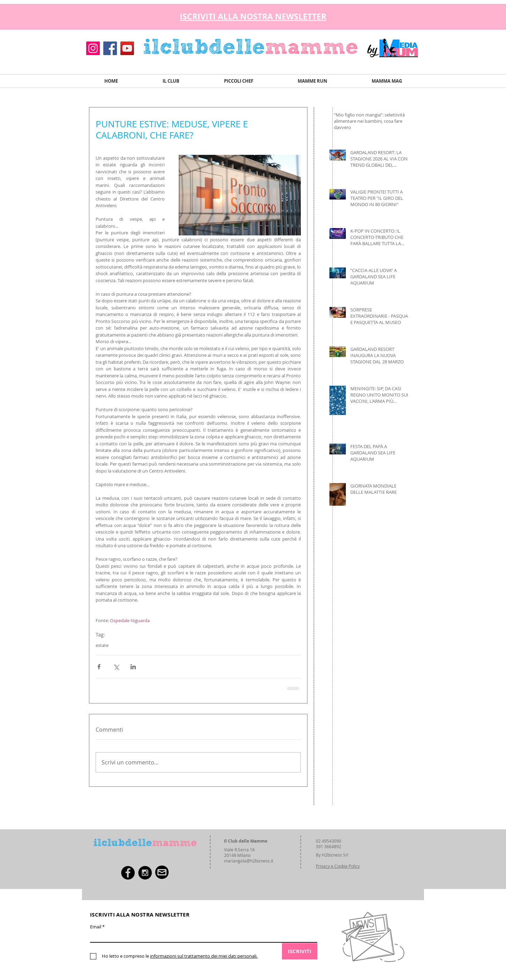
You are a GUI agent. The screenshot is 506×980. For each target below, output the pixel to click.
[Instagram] (93, 48)
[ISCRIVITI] (300, 951)
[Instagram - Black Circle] (145, 873)
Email (96, 927)
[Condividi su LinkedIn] (133, 667)
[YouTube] (127, 48)
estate (102, 645)
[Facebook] (110, 48)
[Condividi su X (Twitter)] (116, 667)
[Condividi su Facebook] (99, 667)
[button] (413, 15)
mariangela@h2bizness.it (249, 861)
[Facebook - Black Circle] (128, 873)
